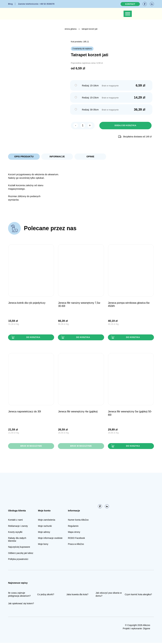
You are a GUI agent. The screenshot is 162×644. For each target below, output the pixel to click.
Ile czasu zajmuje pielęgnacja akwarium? (19, 595)
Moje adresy (44, 533)
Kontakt (130, 4)
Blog (10, 4)
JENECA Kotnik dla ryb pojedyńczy (27, 303)
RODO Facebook (76, 539)
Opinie (90, 157)
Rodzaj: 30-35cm (90, 110)
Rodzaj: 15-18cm (90, 86)
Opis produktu (24, 157)
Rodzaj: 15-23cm (90, 98)
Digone (146, 630)
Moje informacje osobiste (50, 539)
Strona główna (71, 29)
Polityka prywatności (18, 560)
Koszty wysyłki (15, 533)
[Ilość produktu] (83, 126)
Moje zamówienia (47, 521)
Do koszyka (33, 338)
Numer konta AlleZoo (78, 521)
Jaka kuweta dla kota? (77, 595)
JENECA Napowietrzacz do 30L (25, 412)
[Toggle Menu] (128, 14)
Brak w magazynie (31, 447)
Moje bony (43, 545)
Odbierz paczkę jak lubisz (21, 554)
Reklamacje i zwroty (18, 527)
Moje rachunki (45, 527)
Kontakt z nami (15, 521)
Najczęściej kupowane (19, 548)
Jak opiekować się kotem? (21, 605)
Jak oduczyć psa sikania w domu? (109, 595)
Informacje (57, 157)
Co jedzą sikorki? (46, 595)
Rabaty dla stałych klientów (17, 541)
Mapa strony (74, 533)
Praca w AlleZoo (76, 545)
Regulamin (73, 527)
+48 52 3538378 (36, 4)
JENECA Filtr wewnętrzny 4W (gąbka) (78, 412)
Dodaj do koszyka (125, 126)
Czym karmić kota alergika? (138, 595)
